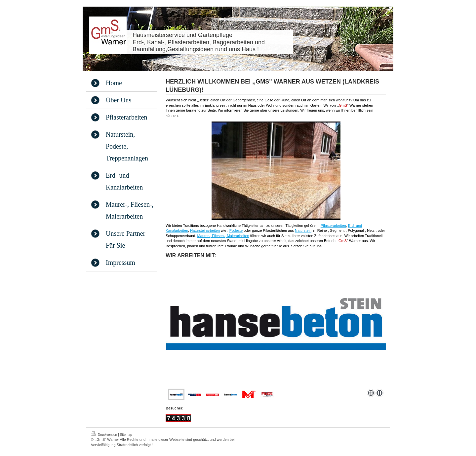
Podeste (236, 230)
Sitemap (126, 435)
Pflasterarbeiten (333, 226)
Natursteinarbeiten (205, 230)
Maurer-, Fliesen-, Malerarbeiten (223, 236)
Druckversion (104, 434)
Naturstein (303, 230)
